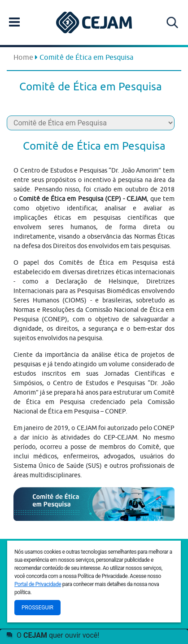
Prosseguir (37, 608)
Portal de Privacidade (38, 584)
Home (23, 57)
